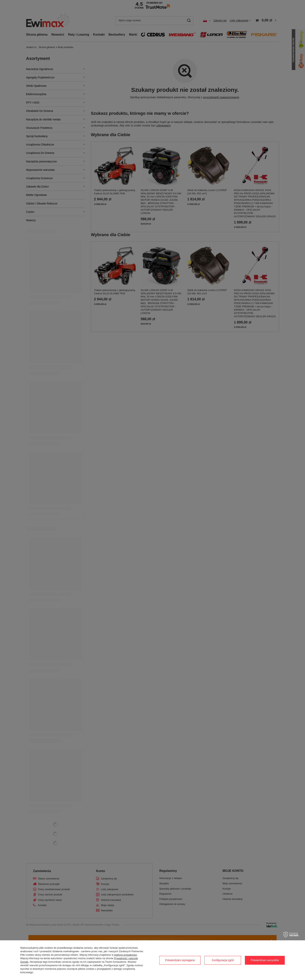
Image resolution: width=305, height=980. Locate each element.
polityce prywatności (125, 955)
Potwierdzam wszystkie (265, 960)
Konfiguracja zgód (223, 960)
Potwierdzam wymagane (180, 960)
